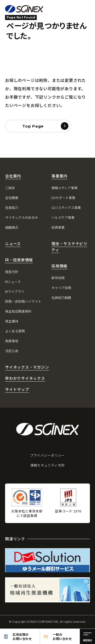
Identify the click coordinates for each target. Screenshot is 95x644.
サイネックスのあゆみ (22, 217)
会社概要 (12, 198)
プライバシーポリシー (48, 455)
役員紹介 (12, 208)
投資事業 (58, 227)
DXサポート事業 (63, 198)
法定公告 (12, 351)
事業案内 (59, 176)
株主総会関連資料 (18, 311)
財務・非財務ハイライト (23, 301)
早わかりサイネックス (25, 378)
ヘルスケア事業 (63, 217)
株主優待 (12, 321)
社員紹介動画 (61, 298)
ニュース (13, 244)
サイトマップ (17, 389)
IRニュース (13, 282)
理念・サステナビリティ (69, 247)
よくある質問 (15, 331)
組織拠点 (12, 227)
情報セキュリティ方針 (48, 465)
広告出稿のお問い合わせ (22, 636)
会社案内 (13, 176)
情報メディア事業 (64, 188)
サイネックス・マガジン (27, 367)
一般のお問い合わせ (62, 636)
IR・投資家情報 (19, 260)
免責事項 (12, 341)
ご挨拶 (10, 188)
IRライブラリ (15, 291)
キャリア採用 (61, 288)
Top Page (33, 126)
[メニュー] (87, 636)
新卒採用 (58, 278)
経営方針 (12, 272)
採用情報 (59, 266)
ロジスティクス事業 (66, 208)
